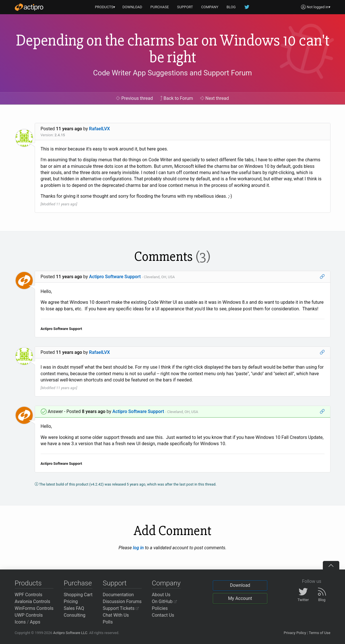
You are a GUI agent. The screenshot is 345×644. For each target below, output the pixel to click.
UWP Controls (29, 615)
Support (115, 583)
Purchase (78, 583)
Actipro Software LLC (70, 633)
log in (138, 548)
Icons (20, 622)
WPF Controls (29, 595)
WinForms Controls (34, 608)
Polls (108, 622)
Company (166, 583)
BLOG (231, 7)
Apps (35, 622)
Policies (160, 608)
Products (28, 583)
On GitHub (164, 601)
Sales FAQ (74, 608)
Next (215, 98)
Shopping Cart (78, 595)
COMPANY (210, 7)
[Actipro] (29, 7)
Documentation (118, 595)
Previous (134, 98)
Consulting (75, 615)
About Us (161, 595)
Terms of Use (320, 633)
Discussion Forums (122, 601)
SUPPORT (185, 7)
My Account (240, 598)
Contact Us (163, 615)
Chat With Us (116, 615)
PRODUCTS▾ (105, 7)
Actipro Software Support (115, 277)
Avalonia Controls (33, 601)
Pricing (71, 601)
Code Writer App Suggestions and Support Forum (172, 73)
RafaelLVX (99, 129)
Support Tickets (121, 608)
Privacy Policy (295, 633)
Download (240, 585)
